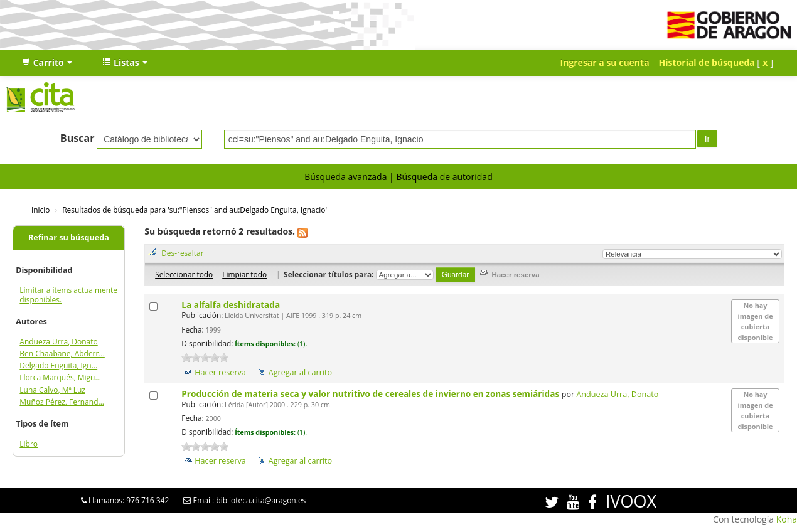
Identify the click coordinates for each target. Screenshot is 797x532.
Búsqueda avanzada (345, 177)
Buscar (78, 138)
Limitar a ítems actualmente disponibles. (68, 295)
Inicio (40, 210)
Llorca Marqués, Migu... (60, 377)
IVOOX (631, 501)
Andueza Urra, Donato (58, 342)
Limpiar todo (244, 274)
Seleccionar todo (184, 274)
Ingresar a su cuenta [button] (605, 62)
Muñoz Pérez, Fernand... (62, 402)
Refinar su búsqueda (69, 237)
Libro (29, 444)
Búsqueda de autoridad (444, 177)
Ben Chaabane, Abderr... (62, 354)
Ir (708, 139)
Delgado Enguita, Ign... (58, 365)
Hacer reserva (220, 372)
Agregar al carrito (300, 372)
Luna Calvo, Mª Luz (52, 390)
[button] (47, 63)
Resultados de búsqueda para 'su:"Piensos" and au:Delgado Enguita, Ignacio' (195, 210)
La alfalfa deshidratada (232, 305)
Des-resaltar (182, 253)
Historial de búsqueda (707, 62)
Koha (787, 519)
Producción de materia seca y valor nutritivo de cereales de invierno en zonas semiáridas (371, 394)
